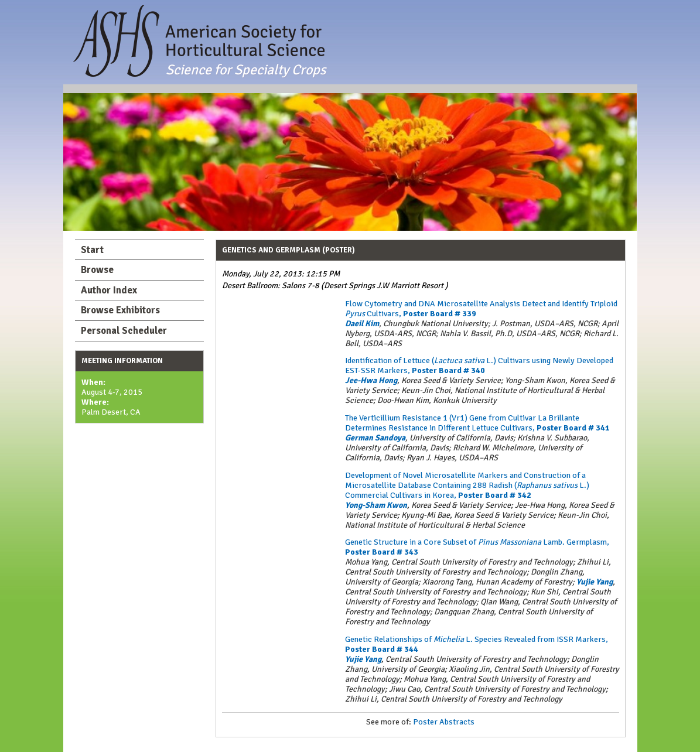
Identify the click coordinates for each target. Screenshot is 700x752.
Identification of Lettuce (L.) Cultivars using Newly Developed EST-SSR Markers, (479, 365)
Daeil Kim (362, 324)
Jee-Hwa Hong (371, 380)
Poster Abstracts (444, 722)
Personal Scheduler (124, 331)
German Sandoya (375, 438)
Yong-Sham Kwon (376, 505)
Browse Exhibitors (120, 310)
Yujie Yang (595, 582)
